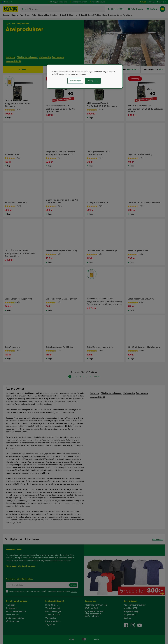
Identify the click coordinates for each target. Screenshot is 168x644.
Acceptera (93, 81)
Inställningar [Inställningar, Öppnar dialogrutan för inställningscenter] (75, 81)
